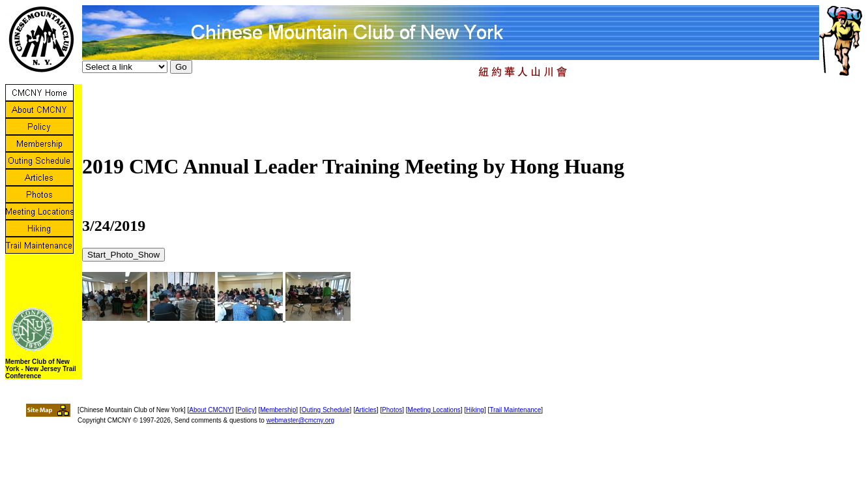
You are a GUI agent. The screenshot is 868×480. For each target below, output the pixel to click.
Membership (278, 410)
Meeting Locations (434, 410)
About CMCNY (210, 410)
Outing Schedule (326, 410)
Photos (392, 410)
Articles (366, 410)
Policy (246, 410)
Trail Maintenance (515, 410)
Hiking (475, 410)
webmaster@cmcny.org (300, 420)
